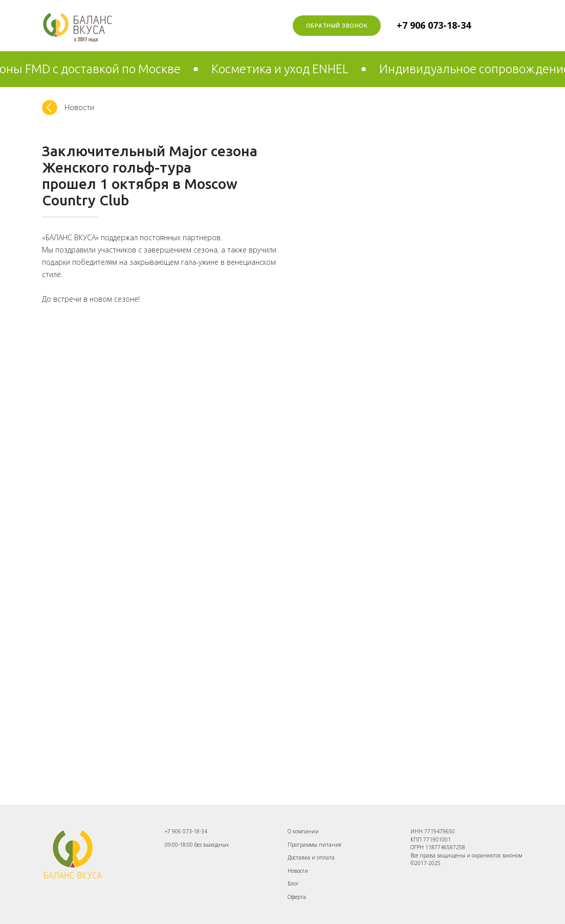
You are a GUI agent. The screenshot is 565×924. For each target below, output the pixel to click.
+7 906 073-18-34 (434, 25)
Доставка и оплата (311, 857)
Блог (293, 884)
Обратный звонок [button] (337, 25)
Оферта (297, 897)
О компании (303, 831)
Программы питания (314, 845)
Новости (298, 871)
